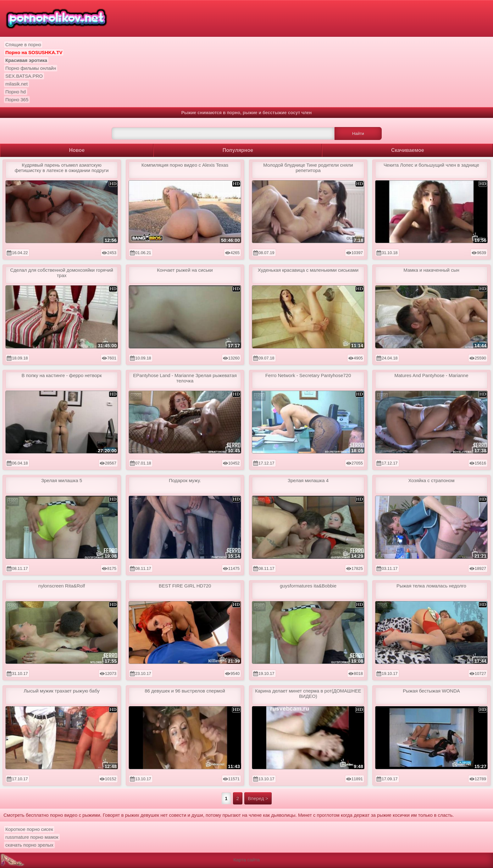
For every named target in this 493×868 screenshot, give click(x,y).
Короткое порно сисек (29, 829)
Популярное (238, 150)
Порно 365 (17, 100)
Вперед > (258, 798)
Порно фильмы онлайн (31, 68)
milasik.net (17, 84)
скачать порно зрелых (29, 845)
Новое (77, 150)
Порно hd (16, 92)
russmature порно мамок (32, 837)
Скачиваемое (408, 150)
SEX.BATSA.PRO (24, 76)
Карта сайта (246, 860)
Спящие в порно (23, 45)
